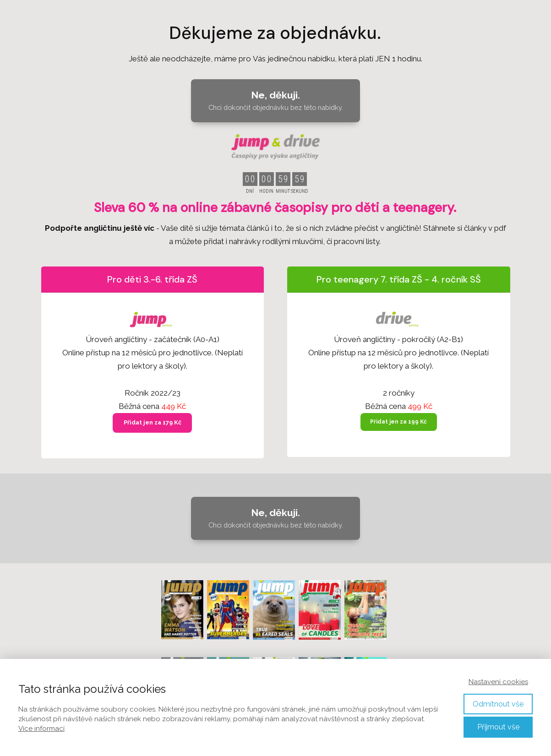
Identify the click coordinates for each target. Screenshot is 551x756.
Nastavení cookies (498, 682)
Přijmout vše (498, 727)
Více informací (41, 729)
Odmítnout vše (498, 704)
